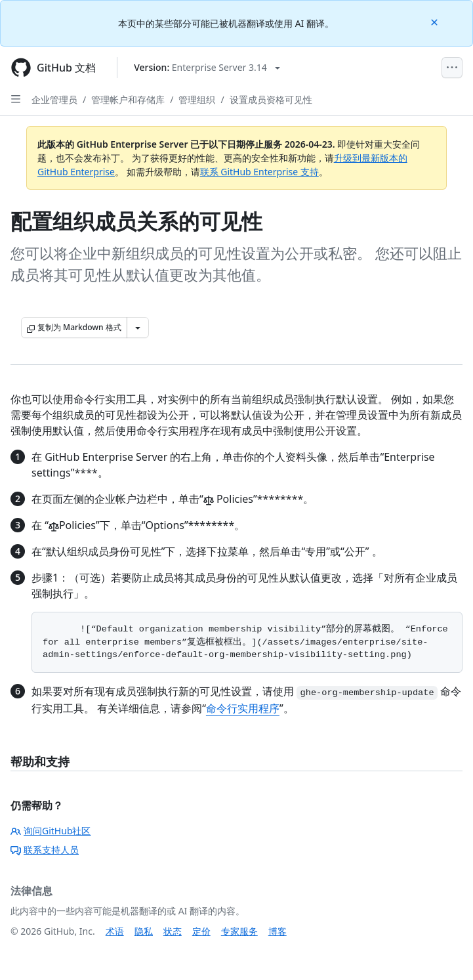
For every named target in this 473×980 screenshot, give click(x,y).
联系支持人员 (45, 850)
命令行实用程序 (243, 708)
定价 (201, 931)
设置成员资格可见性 (271, 99)
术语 (115, 931)
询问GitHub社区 (51, 831)
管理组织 (197, 99)
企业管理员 (54, 99)
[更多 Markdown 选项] (138, 328)
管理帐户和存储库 (128, 99)
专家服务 (239, 931)
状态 (173, 931)
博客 (278, 931)
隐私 (144, 931)
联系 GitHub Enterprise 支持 (259, 172)
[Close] (436, 21)
